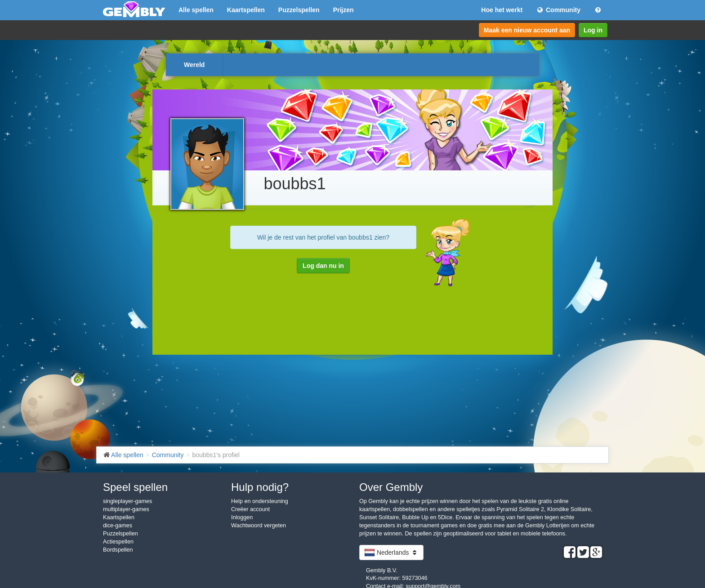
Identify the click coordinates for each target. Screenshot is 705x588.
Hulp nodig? (260, 487)
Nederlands (391, 552)
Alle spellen (196, 10)
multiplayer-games (126, 509)
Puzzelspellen (299, 10)
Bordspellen (118, 550)
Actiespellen (118, 542)
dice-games (118, 526)
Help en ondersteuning (260, 501)
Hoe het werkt (502, 10)
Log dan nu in (323, 266)
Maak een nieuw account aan (527, 30)
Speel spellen (135, 487)
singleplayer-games (127, 501)
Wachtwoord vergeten (259, 526)
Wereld (194, 65)
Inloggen (242, 517)
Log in (593, 30)
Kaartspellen (246, 10)
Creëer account (250, 509)
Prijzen (344, 10)
